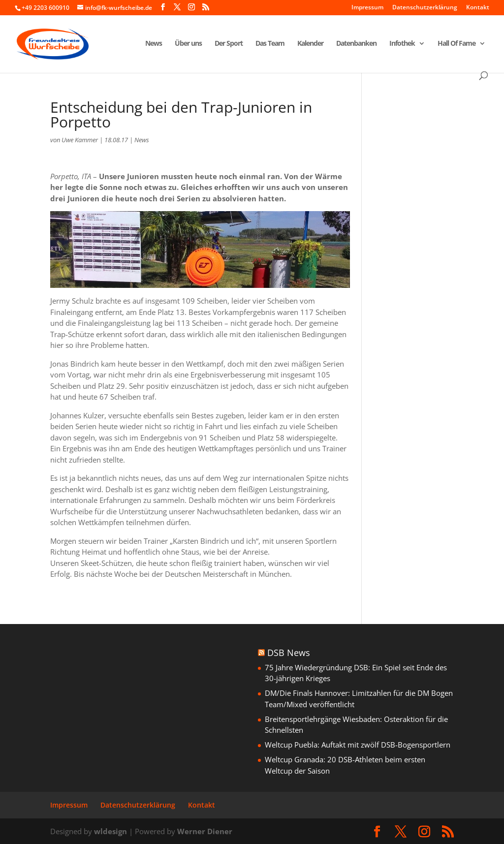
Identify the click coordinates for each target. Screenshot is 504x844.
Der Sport (229, 44)
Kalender (310, 44)
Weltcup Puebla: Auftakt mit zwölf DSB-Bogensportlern (358, 745)
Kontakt (478, 8)
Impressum (367, 8)
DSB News (289, 653)
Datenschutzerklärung (425, 8)
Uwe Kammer (80, 140)
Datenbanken (356, 44)
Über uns (188, 44)
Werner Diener (205, 831)
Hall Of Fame (457, 44)
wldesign (110, 831)
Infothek (402, 44)
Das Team (270, 44)
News (154, 44)
